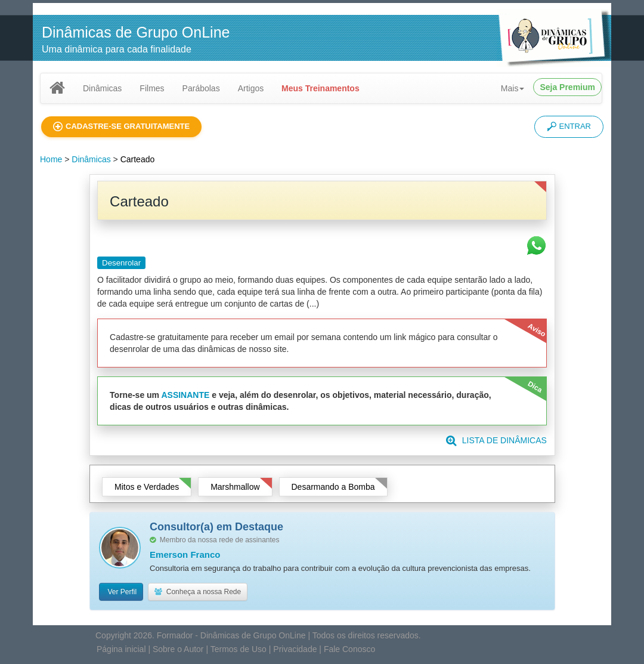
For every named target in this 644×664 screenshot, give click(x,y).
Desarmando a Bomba (333, 488)
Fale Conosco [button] (349, 650)
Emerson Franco (185, 556)
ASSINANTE (185, 396)
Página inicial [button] (121, 650)
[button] (121, 127)
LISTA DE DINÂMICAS (496, 441)
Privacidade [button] (295, 650)
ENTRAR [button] (569, 126)
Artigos (251, 88)
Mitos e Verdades (147, 488)
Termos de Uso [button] (239, 650)
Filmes (152, 88)
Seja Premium (567, 87)
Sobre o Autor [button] (178, 650)
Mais (513, 88)
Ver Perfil (121, 593)
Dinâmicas (102, 88)
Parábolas (201, 88)
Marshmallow (235, 488)
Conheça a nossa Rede (198, 593)
